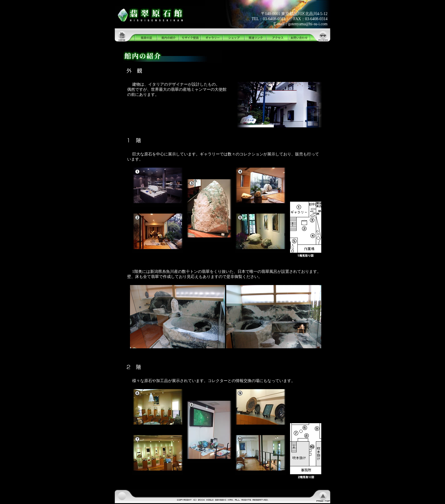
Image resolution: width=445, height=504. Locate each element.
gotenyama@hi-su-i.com (308, 24)
